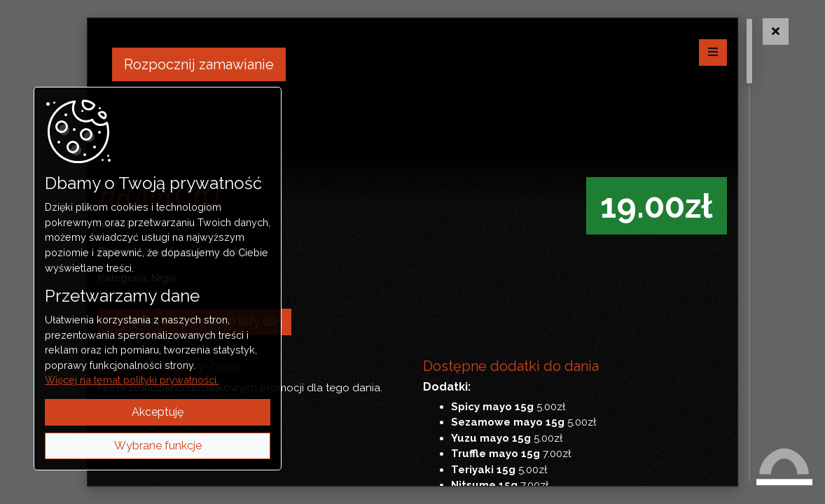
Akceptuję (158, 412)
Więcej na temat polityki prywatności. (132, 380)
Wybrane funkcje (158, 446)
